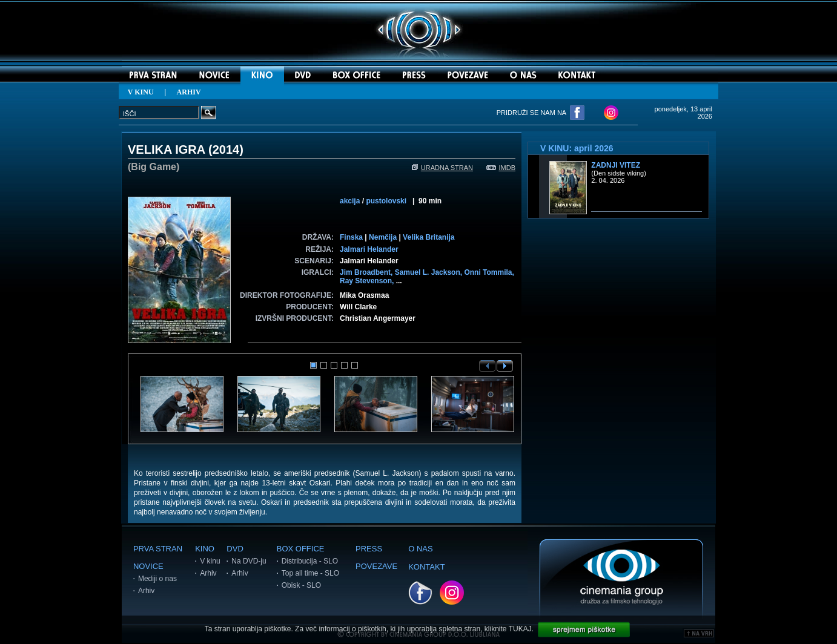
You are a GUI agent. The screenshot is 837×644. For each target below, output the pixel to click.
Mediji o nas (157, 579)
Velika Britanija (428, 237)
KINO (205, 549)
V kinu (210, 561)
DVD (235, 549)
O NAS (420, 549)
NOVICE (148, 566)
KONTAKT (426, 567)
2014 (226, 149)
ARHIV (189, 92)
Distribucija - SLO (310, 561)
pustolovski (386, 201)
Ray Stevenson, (368, 281)
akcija (350, 201)
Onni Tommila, (489, 272)
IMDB (501, 168)
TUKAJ (520, 629)
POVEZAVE (376, 566)
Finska (351, 237)
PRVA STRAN (158, 549)
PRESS (369, 549)
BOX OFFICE (301, 549)
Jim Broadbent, (367, 272)
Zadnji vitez (616, 165)
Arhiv (146, 591)
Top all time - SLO (310, 573)
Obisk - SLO (301, 585)
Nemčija (383, 237)
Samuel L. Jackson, (430, 272)
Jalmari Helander (369, 249)
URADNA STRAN (442, 168)
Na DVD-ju (249, 561)
